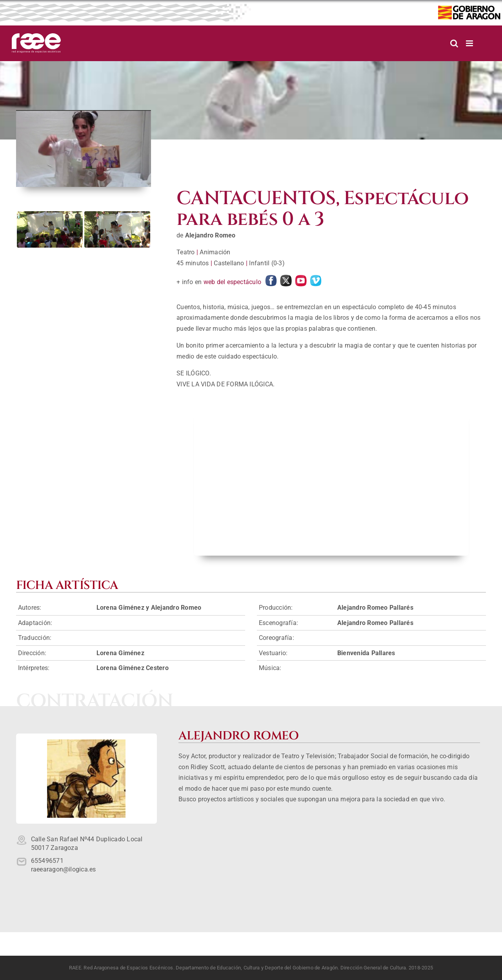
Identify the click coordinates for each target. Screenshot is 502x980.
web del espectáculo (233, 282)
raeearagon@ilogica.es (64, 869)
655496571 (47, 861)
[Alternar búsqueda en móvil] (454, 43)
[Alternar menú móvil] (470, 43)
